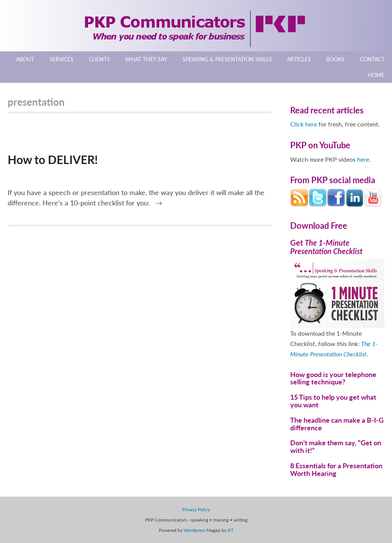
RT (231, 530)
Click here (304, 124)
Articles (299, 59)
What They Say (146, 59)
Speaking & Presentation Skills (227, 59)
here (363, 159)
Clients (99, 59)
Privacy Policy (196, 509)
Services (61, 59)
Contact (372, 59)
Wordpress (194, 530)
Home (376, 75)
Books (335, 59)
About (25, 59)
